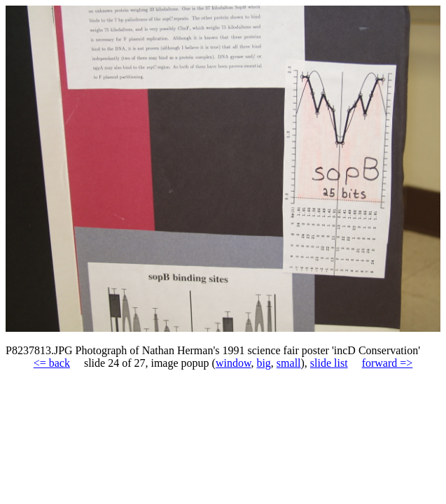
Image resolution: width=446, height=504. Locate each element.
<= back (52, 363)
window (234, 363)
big (263, 363)
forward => (388, 363)
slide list (329, 363)
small (289, 363)
